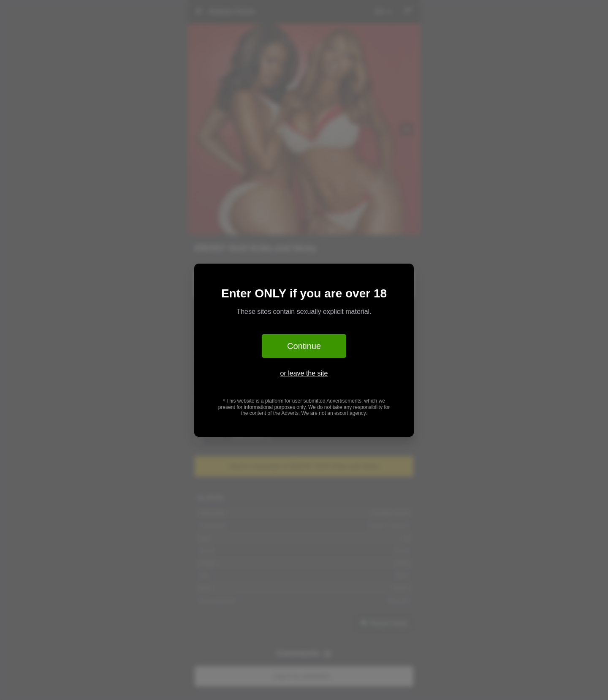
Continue (304, 346)
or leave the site (304, 373)
